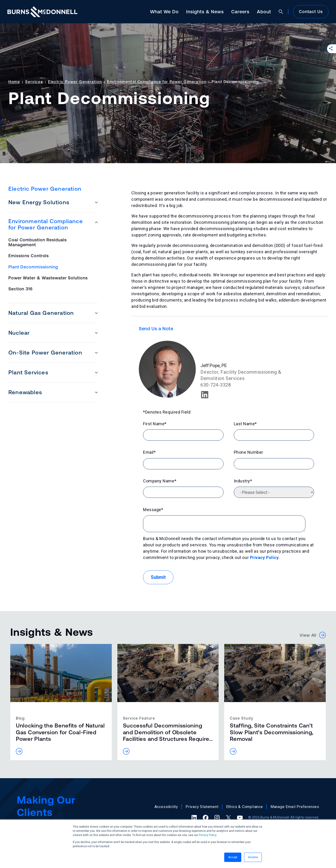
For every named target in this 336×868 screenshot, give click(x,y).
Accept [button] (233, 857)
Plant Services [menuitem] (28, 372)
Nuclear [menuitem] (19, 333)
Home (14, 82)
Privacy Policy (208, 835)
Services (34, 82)
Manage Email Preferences (295, 807)
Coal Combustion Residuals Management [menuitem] (38, 242)
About (264, 12)
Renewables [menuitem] (25, 392)
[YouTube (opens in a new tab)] (240, 818)
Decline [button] (253, 857)
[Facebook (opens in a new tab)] (206, 818)
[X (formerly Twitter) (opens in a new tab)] (228, 818)
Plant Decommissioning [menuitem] (33, 267)
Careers (240, 12)
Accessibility (166, 807)
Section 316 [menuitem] (21, 289)
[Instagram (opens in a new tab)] (217, 818)
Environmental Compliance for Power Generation (157, 82)
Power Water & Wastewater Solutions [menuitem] (48, 278)
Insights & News (205, 12)
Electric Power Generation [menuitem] (45, 189)
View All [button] (313, 635)
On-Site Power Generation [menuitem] (45, 353)
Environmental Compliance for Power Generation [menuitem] (46, 224)
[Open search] (281, 12)
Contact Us (311, 12)
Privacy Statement (202, 807)
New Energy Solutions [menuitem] (39, 202)
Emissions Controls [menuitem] (29, 256)
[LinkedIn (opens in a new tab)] (194, 818)
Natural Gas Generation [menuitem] (41, 313)
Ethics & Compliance (245, 807)
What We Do (164, 12)
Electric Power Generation (75, 82)
